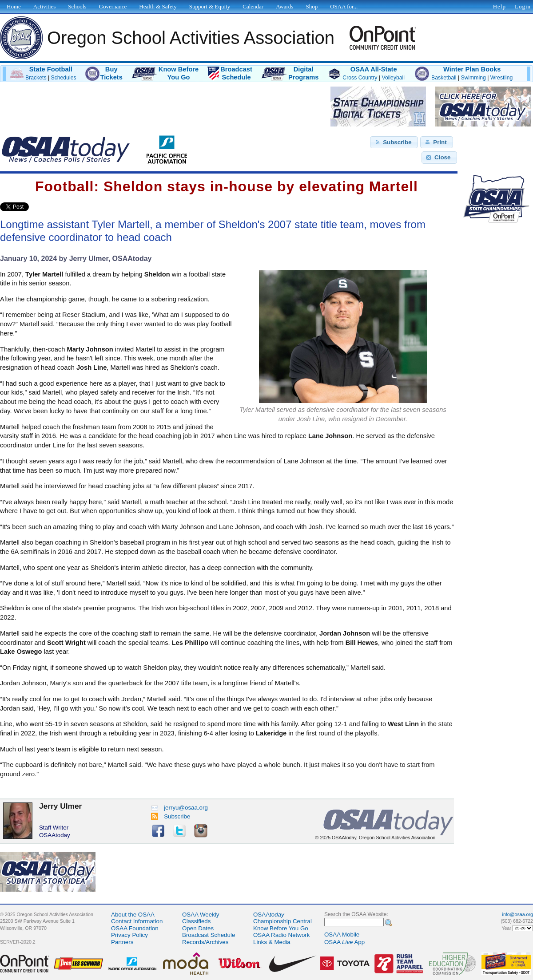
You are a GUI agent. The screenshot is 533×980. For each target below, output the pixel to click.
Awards (284, 6)
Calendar (253, 6)
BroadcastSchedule (236, 73)
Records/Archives (205, 942)
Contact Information (137, 921)
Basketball (444, 78)
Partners (122, 942)
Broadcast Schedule (209, 935)
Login (523, 6)
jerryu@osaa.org (179, 808)
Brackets (36, 78)
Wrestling (502, 78)
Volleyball (393, 78)
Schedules (64, 78)
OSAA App (344, 942)
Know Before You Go (281, 928)
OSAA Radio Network (281, 935)
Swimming (473, 78)
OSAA (269, 915)
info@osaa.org (518, 914)
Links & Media (272, 942)
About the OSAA (133, 915)
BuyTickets (111, 73)
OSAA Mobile (342, 935)
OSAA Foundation (135, 928)
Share (44, 207)
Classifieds (196, 921)
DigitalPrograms (303, 73)
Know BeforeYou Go (179, 73)
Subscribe (171, 816)
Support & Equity (210, 6)
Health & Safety (158, 6)
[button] (394, 142)
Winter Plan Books (472, 69)
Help (499, 6)
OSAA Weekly (201, 915)
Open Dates (198, 928)
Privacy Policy (129, 935)
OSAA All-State (374, 69)
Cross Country (360, 78)
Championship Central (282, 921)
